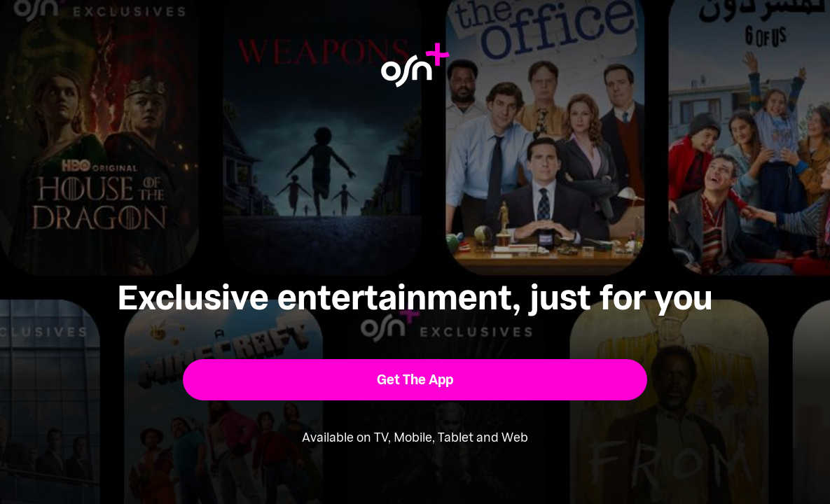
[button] (415, 380)
